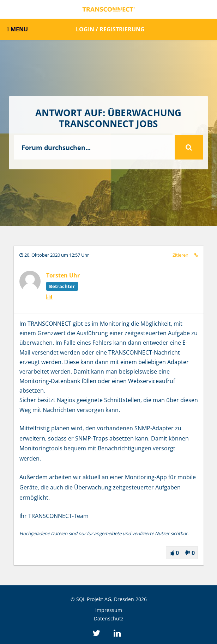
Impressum (109, 610)
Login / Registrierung (110, 29)
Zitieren (180, 255)
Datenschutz (109, 618)
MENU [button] (17, 29)
